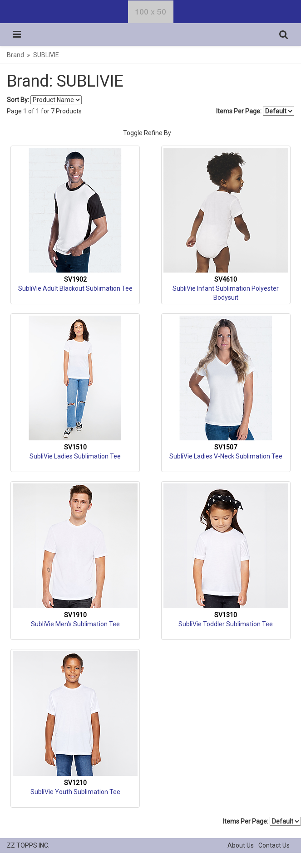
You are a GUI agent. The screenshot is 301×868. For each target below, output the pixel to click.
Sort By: (18, 100)
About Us (241, 845)
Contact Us (274, 845)
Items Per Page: (255, 111)
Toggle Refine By (147, 133)
